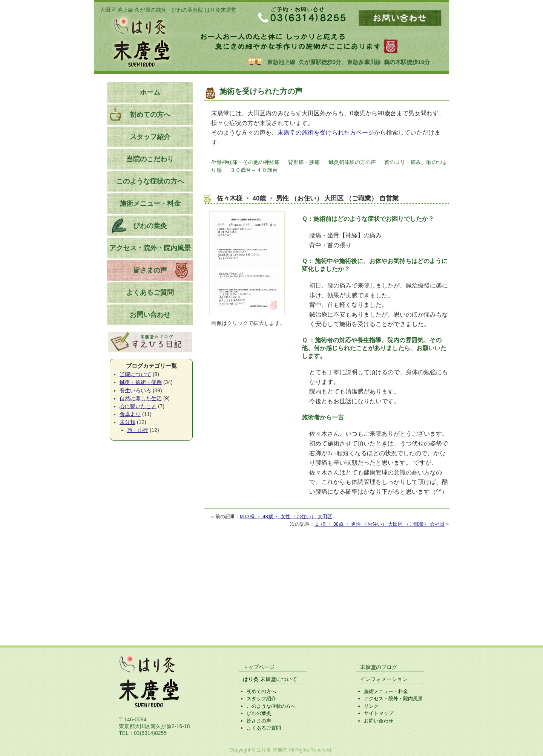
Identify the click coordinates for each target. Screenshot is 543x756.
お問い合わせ (150, 315)
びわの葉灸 (150, 226)
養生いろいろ (135, 390)
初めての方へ (150, 115)
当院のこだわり (150, 159)
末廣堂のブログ (379, 667)
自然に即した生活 (141, 398)
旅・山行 (138, 430)
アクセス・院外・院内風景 (150, 248)
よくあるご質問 (150, 292)
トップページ (259, 667)
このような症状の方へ (150, 181)
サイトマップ (379, 713)
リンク (371, 706)
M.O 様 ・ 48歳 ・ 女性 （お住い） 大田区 (286, 516)
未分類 (127, 422)
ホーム (150, 92)
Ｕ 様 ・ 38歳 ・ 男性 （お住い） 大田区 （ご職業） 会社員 (380, 524)
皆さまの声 (150, 270)
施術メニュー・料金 (150, 204)
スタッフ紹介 (150, 137)
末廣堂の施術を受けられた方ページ (326, 132)
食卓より (130, 414)
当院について (135, 374)
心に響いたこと (138, 406)
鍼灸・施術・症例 (141, 382)
